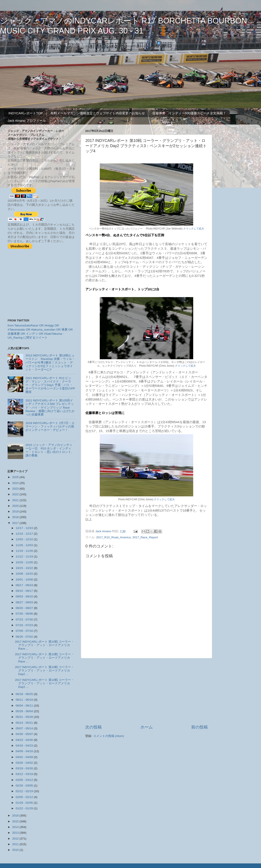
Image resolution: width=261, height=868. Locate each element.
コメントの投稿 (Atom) (108, 736)
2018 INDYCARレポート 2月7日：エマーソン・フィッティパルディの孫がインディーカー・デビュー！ (50, 427)
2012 (16, 839)
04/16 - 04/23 (25, 746)
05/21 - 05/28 (25, 717)
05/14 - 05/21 (25, 723)
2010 (16, 850)
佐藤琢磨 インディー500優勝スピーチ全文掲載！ (189, 113)
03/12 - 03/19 (25, 774)
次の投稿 (93, 727)
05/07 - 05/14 (25, 728)
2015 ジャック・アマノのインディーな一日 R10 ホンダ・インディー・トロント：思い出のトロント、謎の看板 (50, 450)
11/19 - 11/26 (25, 551)
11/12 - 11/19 (25, 556)
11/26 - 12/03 (25, 545)
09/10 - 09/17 (25, 591)
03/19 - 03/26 (25, 768)
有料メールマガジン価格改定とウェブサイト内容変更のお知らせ (98, 113)
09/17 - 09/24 (25, 585)
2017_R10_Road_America (114, 537)
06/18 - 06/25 (25, 694)
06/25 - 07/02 (25, 637)
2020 (16, 506)
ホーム (147, 727)
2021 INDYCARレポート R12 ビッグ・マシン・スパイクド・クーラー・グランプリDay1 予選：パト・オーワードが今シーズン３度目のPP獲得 (50, 385)
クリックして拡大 (194, 229)
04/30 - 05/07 (25, 734)
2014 (16, 827)
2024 (16, 483)
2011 (16, 844)
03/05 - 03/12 (25, 780)
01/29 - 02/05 (25, 803)
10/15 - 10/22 (25, 568)
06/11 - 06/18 (25, 700)
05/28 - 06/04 (25, 711)
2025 (16, 477)
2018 (16, 517)
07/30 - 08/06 (25, 614)
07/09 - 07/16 (25, 631)
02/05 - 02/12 (25, 797)
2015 (16, 821)
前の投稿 (199, 727)
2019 (16, 511)
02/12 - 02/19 (25, 791)
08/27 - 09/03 (25, 602)
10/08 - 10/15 (25, 574)
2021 (16, 500)
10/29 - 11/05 (25, 562)
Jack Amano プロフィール (27, 121)
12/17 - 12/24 (25, 528)
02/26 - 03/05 (25, 786)
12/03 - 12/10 (25, 539)
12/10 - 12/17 (25, 534)
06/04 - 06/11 (25, 706)
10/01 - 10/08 (25, 579)
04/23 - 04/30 (25, 740)
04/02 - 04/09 (25, 757)
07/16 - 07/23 (25, 625)
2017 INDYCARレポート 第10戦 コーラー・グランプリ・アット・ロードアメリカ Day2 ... (44, 671)
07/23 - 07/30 (25, 619)
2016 (16, 816)
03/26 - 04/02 (25, 763)
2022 (16, 494)
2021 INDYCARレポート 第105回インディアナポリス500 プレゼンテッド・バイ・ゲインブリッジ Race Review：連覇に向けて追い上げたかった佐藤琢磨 (50, 407)
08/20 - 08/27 (25, 608)
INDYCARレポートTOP (26, 113)
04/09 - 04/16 (25, 751)
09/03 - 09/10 (25, 596)
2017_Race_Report (145, 537)
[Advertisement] (146, 691)
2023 (16, 489)
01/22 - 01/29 (25, 808)
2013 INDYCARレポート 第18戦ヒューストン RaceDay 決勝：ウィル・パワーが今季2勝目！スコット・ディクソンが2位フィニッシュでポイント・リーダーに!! (50, 362)
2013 (16, 833)
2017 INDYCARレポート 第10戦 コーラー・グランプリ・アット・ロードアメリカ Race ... (44, 645)
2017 (16, 523)
